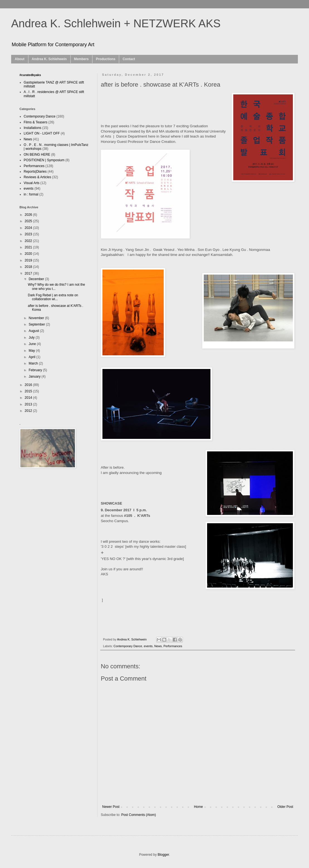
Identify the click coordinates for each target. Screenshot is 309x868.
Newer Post (111, 807)
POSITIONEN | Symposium (44, 160)
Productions (106, 59)
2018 (29, 267)
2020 (29, 254)
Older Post (285, 807)
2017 (29, 273)
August (34, 331)
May (32, 351)
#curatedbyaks (30, 75)
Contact (129, 59)
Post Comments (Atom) (138, 815)
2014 (29, 398)
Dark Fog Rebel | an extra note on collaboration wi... (53, 297)
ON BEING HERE (37, 155)
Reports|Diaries (35, 172)
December (37, 279)
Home (198, 807)
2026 (29, 215)
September (37, 324)
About (20, 59)
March (34, 363)
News (158, 646)
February (36, 370)
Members (81, 59)
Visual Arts (31, 183)
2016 (29, 385)
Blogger (163, 855)
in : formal (31, 194)
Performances (173, 646)
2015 (29, 391)
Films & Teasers (35, 122)
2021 (29, 247)
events (148, 646)
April (32, 357)
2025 (29, 221)
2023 (29, 234)
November (37, 318)
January (35, 376)
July (32, 338)
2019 (29, 260)
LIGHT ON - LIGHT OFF (42, 133)
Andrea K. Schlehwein (49, 59)
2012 (29, 411)
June (33, 344)
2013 (29, 404)
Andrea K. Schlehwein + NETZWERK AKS (116, 23)
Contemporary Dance (128, 646)
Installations (32, 128)
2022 (29, 241)
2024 (29, 228)
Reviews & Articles (37, 177)
